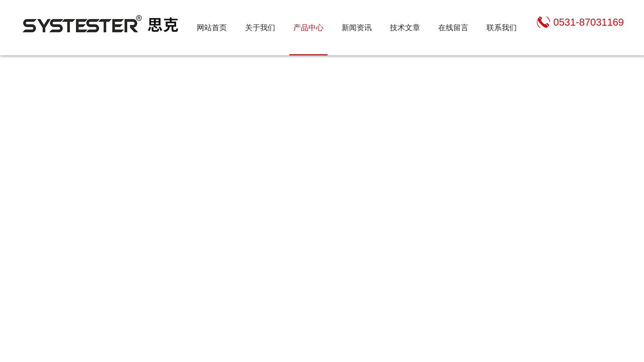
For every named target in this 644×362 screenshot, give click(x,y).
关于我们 (260, 27)
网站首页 (212, 27)
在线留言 (453, 27)
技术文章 (405, 27)
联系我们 (502, 27)
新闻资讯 (357, 27)
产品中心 (308, 27)
